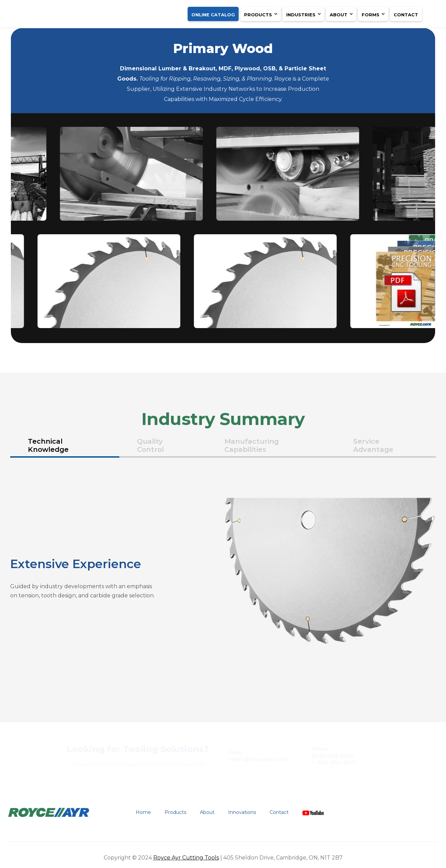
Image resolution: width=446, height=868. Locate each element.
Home (143, 812)
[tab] (65, 446)
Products (175, 812)
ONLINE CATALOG (213, 15)
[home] (72, 12)
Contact (406, 15)
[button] (261, 14)
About (207, 812)
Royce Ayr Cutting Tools (186, 858)
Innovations (242, 812)
